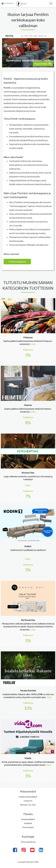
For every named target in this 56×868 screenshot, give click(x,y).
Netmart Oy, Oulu (28, 805)
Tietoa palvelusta (28, 842)
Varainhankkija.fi (28, 819)
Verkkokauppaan (17, 262)
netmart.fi (28, 801)
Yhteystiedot (28, 827)
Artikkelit (28, 823)
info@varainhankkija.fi (28, 797)
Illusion (21, 4)
